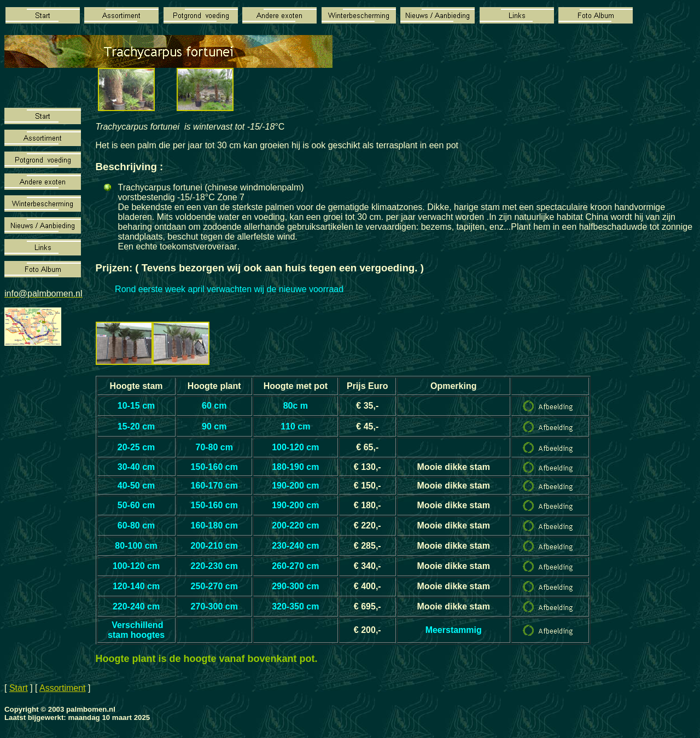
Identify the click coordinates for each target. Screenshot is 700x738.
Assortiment (62, 688)
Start (19, 688)
